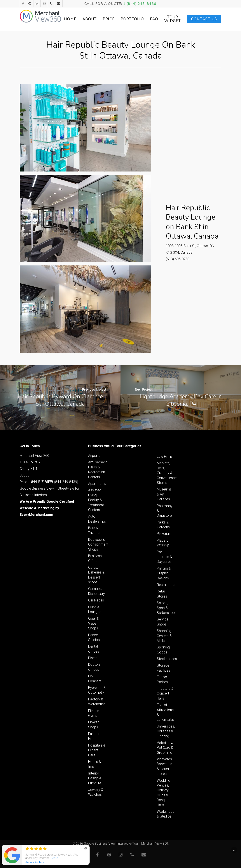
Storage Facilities (163, 668)
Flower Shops (93, 725)
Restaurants (166, 585)
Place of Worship (163, 543)
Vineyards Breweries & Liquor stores (164, 766)
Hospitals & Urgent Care (97, 750)
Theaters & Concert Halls (165, 693)
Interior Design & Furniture (95, 778)
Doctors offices (94, 667)
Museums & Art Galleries (164, 494)
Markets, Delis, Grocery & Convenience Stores (166, 473)
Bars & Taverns (94, 530)
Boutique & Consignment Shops (97, 544)
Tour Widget (181, 19)
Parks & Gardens (163, 525)
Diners (93, 658)
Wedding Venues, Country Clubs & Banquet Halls (163, 793)
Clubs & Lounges (95, 609)
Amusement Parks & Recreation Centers (97, 470)
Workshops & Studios (166, 814)
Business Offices (95, 558)
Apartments (97, 484)
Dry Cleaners (95, 678)
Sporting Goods (163, 650)
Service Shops (163, 622)
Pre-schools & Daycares (164, 557)
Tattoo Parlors (162, 679)
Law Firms (165, 457)
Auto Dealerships (97, 519)
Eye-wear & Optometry (97, 690)
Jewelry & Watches (96, 792)
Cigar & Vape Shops (94, 623)
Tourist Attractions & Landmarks (165, 712)
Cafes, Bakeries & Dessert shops (96, 575)
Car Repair (96, 600)
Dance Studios (94, 637)
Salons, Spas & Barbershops (166, 608)
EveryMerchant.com (36, 515)
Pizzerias (164, 534)
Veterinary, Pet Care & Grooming (165, 748)
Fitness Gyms (94, 713)
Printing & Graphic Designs (164, 573)
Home (79, 19)
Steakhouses (166, 659)
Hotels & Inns (95, 764)
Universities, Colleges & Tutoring (166, 731)
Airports (94, 456)
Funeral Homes (94, 736)
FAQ (162, 19)
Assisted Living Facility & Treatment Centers (96, 500)
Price (117, 19)
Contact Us (204, 19)
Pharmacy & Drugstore (165, 511)
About (98, 19)
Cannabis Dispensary (97, 591)
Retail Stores (162, 594)
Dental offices (94, 649)
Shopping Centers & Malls (164, 636)
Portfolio (141, 19)
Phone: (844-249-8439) (49, 482)
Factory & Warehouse (97, 702)
